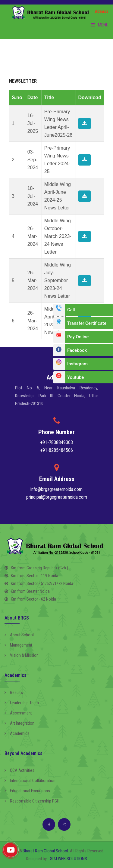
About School (19, 635)
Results (14, 693)
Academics (17, 733)
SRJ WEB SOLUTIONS (69, 859)
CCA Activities (19, 770)
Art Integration (19, 723)
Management (18, 645)
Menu (100, 25)
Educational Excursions (27, 791)
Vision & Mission (22, 655)
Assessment (18, 713)
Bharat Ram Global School (45, 851)
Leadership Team (22, 703)
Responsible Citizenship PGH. (32, 801)
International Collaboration (30, 781)
